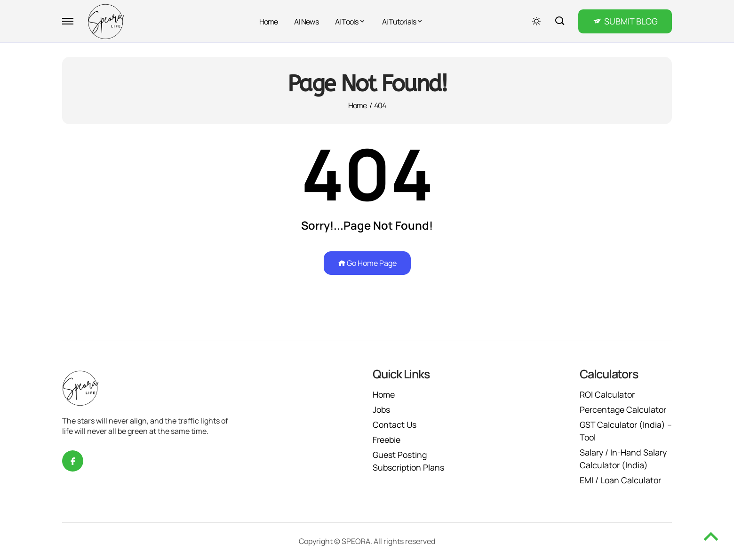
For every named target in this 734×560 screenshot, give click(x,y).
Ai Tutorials (399, 22)
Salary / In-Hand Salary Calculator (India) (624, 459)
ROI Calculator (607, 394)
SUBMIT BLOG (631, 21)
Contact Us (395, 424)
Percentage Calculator (624, 409)
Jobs (382, 409)
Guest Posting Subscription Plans (409, 461)
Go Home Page (367, 263)
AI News (306, 22)
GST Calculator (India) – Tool (623, 431)
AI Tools (347, 22)
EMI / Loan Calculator (621, 480)
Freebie (387, 440)
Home (269, 22)
